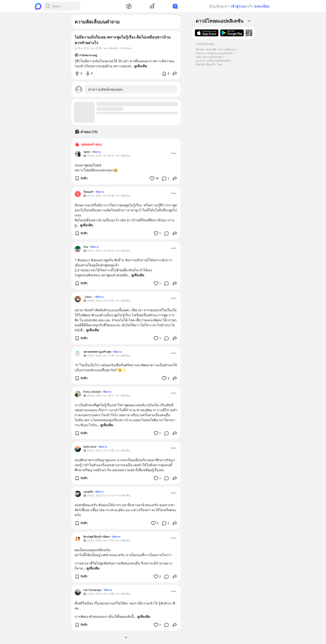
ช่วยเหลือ (211, 49)
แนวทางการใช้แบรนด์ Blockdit (213, 61)
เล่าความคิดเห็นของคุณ (105, 89)
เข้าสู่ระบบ (239, 6)
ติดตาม (97, 152)
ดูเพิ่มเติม (87, 225)
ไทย (220, 64)
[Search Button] (48, 6)
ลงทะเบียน (262, 6)
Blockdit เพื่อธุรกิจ (205, 64)
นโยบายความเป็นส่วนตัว (209, 57)
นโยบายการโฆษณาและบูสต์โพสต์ (214, 53)
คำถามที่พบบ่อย (227, 49)
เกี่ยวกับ (200, 49)
